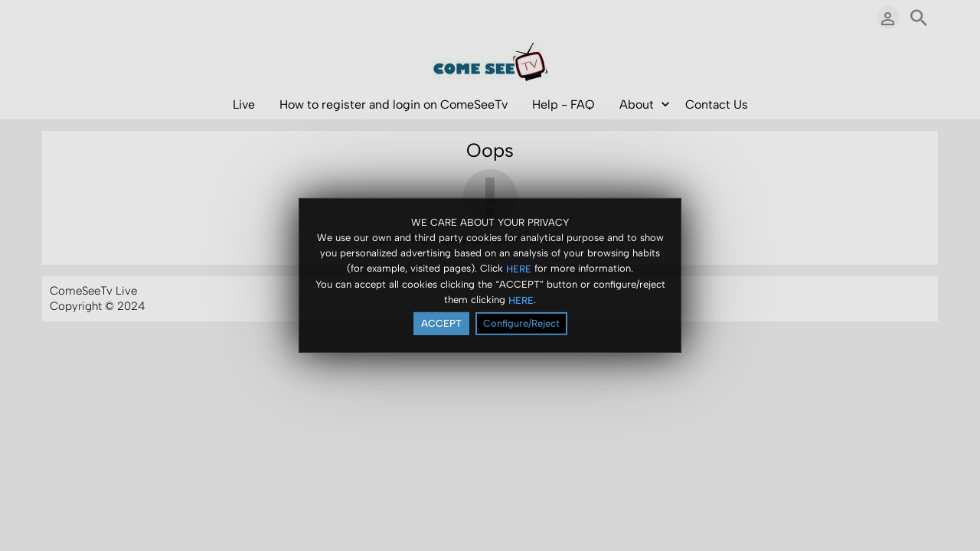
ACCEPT (441, 324)
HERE (519, 269)
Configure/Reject (521, 324)
